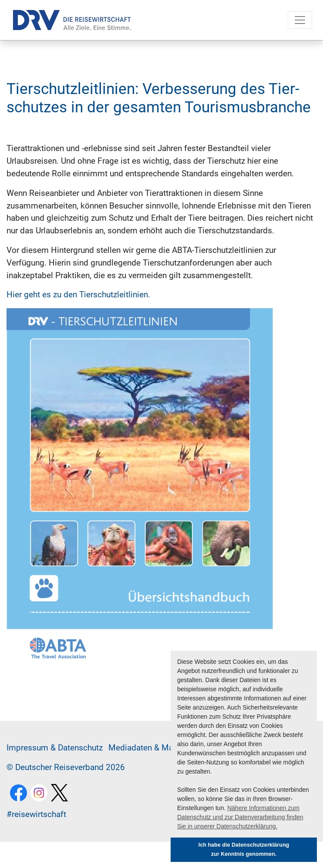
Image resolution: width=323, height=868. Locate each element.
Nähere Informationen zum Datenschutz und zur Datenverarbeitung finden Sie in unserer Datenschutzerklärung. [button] (240, 817)
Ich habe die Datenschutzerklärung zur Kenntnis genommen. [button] (244, 849)
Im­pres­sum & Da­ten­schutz (55, 748)
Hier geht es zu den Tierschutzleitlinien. (78, 294)
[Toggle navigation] (300, 20)
